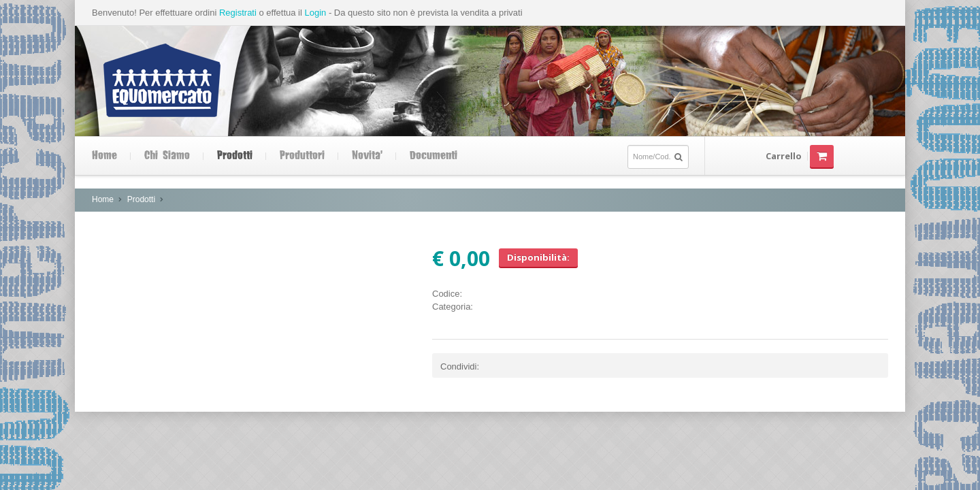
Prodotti (235, 156)
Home (104, 156)
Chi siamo (167, 156)
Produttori (302, 156)
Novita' (367, 156)
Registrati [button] (238, 13)
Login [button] (315, 13)
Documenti (434, 156)
